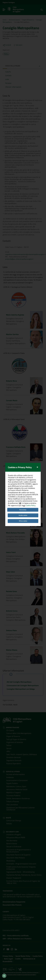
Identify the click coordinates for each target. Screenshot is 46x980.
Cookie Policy (31, 461)
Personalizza (23, 465)
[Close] (37, 422)
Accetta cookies (23, 471)
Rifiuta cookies (23, 477)
